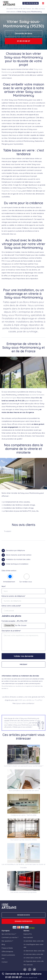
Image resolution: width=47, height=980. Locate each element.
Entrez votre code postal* (11, 606)
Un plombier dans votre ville (34, 941)
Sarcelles (37, 721)
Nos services (28, 965)
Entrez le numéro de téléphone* (13, 596)
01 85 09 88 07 (24, 41)
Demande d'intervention (23, 921)
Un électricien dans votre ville (34, 951)
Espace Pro (28, 934)
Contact (5, 962)
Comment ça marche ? (10, 937)
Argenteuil (5, 191)
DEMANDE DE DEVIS (24, 915)
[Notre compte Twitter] (34, 969)
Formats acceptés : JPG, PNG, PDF (14, 621)
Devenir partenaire (8, 955)
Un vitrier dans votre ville (32, 958)
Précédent (23, 664)
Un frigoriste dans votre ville (34, 961)
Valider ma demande (23, 656)
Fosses (13, 191)
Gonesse (20, 723)
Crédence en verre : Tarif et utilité (24, 815)
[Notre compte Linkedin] (25, 969)
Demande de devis (24, 33)
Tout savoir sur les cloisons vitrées (24, 840)
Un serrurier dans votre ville (33, 954)
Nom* (4, 586)
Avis (3, 958)
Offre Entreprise (7, 951)
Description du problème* (11, 631)
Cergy (6, 723)
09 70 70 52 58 (32, 3)
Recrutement (28, 937)
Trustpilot (8, 531)
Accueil (9, 9)
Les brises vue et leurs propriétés (24, 892)
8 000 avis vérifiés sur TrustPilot (30, 700)
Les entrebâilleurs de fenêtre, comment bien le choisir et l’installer (23, 866)
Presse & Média (7, 948)
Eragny (19, 191)
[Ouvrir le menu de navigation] (43, 3)
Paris (40, 188)
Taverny (26, 723)
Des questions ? (7, 941)
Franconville (13, 723)
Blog (3, 944)
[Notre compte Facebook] (30, 969)
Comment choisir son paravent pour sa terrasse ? (23, 766)
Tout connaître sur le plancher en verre (24, 790)
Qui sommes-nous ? (9, 934)
